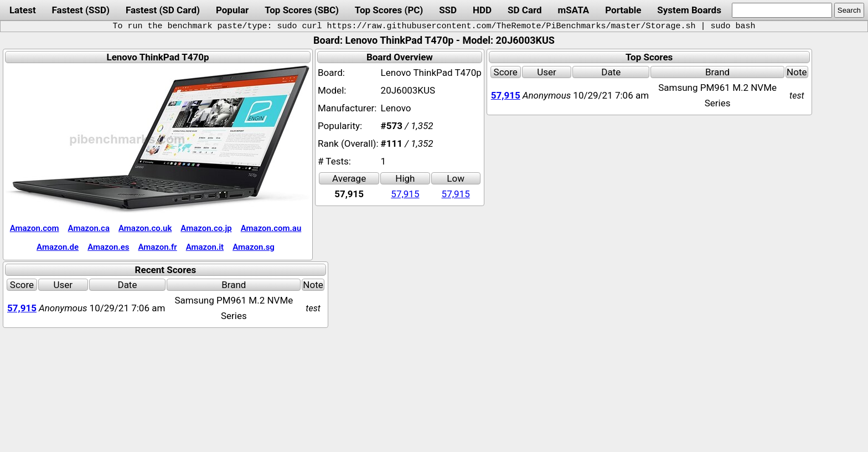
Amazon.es (108, 247)
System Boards (689, 10)
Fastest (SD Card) (163, 10)
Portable (623, 10)
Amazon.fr (157, 247)
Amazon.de (58, 247)
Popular (232, 10)
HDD (482, 10)
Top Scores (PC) (389, 10)
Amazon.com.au (271, 228)
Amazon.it (205, 247)
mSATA (574, 10)
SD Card (525, 10)
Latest (23, 10)
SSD (448, 10)
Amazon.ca (89, 228)
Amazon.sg (254, 247)
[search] (782, 10)
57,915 (405, 194)
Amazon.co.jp (206, 228)
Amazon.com (35, 228)
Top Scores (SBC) (302, 10)
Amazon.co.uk (145, 228)
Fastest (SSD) (81, 10)
